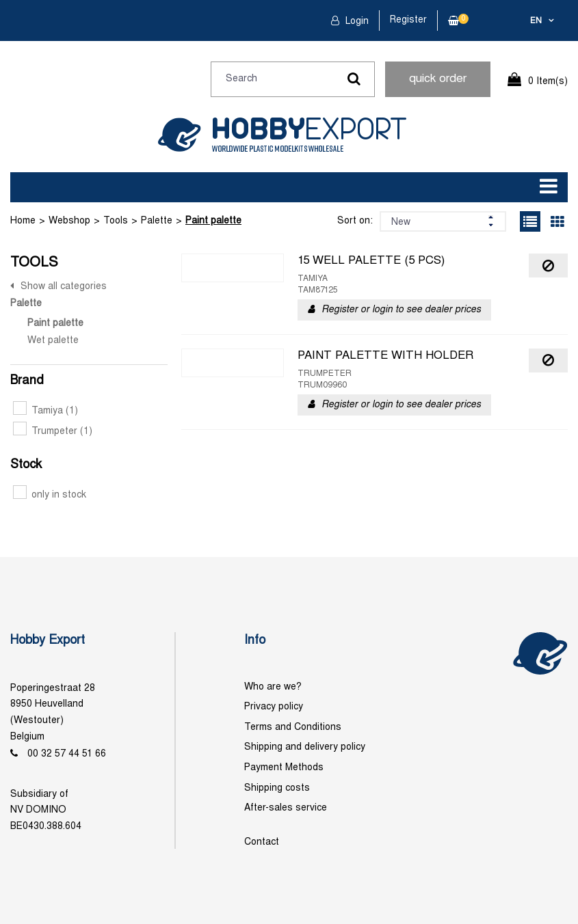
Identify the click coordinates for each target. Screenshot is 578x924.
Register (408, 20)
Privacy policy (274, 707)
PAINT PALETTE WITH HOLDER (385, 356)
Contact (262, 842)
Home (23, 221)
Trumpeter (53, 432)
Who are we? (273, 687)
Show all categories (64, 287)
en (536, 21)
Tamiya (45, 411)
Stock (26, 465)
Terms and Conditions (293, 728)
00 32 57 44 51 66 (67, 754)
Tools (116, 221)
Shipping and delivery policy (305, 747)
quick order (438, 79)
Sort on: (355, 221)
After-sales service (286, 808)
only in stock (50, 495)
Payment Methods (284, 768)
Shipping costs (277, 788)
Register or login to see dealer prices (401, 310)
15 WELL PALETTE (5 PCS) (371, 261)
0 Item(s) (548, 82)
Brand (27, 381)
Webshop (69, 221)
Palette (157, 221)
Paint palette (213, 221)
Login (356, 22)
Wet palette (53, 341)
